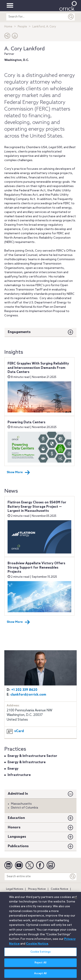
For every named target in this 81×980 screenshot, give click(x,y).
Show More (18, 473)
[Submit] (71, 17)
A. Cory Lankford (25, 49)
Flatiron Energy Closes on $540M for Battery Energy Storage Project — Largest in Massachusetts (37, 507)
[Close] (76, 900)
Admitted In (18, 794)
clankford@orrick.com (28, 695)
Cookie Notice (60, 889)
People (22, 27)
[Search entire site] (37, 876)
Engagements (19, 332)
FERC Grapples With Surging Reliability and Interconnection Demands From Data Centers (38, 368)
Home (8, 27)
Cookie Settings (41, 954)
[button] (7, 37)
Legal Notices (15, 889)
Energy (13, 769)
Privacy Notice (37, 889)
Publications (18, 846)
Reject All (40, 965)
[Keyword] (73, 876)
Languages (17, 837)
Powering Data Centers (26, 422)
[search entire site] (37, 17)
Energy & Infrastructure (27, 762)
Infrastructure (19, 775)
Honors (14, 827)
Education (16, 818)
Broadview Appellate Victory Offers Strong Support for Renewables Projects (36, 568)
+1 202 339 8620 (24, 690)
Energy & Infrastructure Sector (32, 756)
